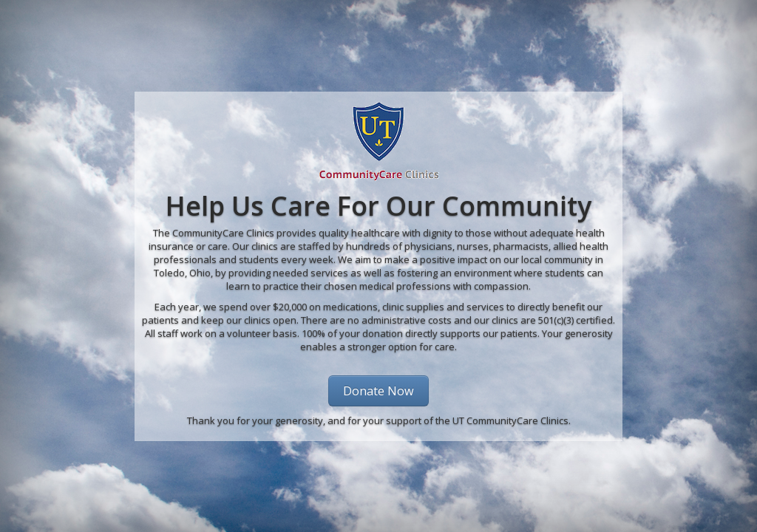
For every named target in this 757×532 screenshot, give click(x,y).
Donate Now (378, 391)
